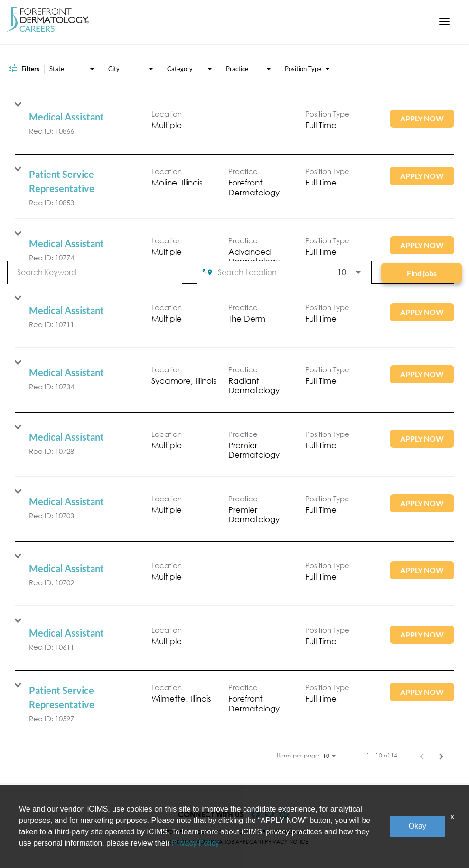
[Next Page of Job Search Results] (441, 756)
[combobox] (95, 272)
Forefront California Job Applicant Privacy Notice (234, 842)
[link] (235, 122)
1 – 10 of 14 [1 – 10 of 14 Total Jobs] (382, 756)
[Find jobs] (422, 273)
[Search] (422, 273)
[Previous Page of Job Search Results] (422, 756)
